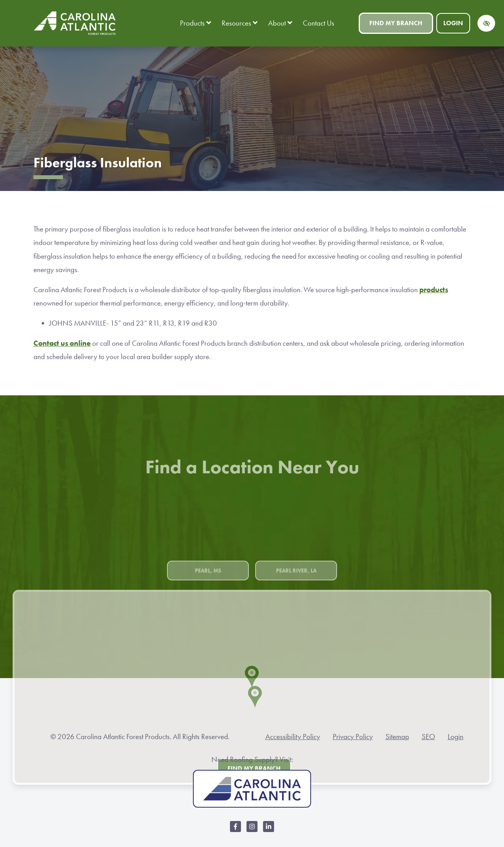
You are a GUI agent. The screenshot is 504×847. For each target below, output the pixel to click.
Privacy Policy (353, 737)
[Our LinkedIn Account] (269, 831)
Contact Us (319, 23)
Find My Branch (396, 23)
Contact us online (62, 343)
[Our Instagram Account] (252, 831)
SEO (428, 737)
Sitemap (397, 737)
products (434, 290)
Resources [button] (240, 23)
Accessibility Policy (293, 737)
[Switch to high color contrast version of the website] (486, 23)
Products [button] (195, 23)
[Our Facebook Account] (235, 831)
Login (453, 23)
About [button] (280, 23)
